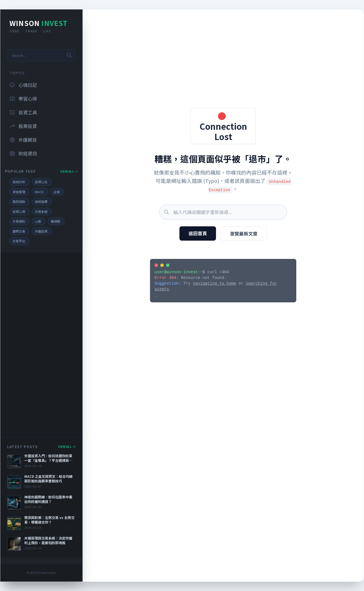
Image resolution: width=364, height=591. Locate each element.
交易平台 (19, 241)
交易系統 (41, 211)
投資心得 (19, 211)
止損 (57, 192)
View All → (69, 171)
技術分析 (19, 182)
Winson (39, 23)
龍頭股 (56, 221)
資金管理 (19, 192)
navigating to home (214, 283)
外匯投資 (41, 231)
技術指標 (41, 201)
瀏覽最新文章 (244, 233)
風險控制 (19, 201)
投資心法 (41, 182)
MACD (39, 192)
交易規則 (19, 221)
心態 (38, 221)
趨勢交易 (19, 231)
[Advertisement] (41, 345)
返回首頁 (198, 233)
